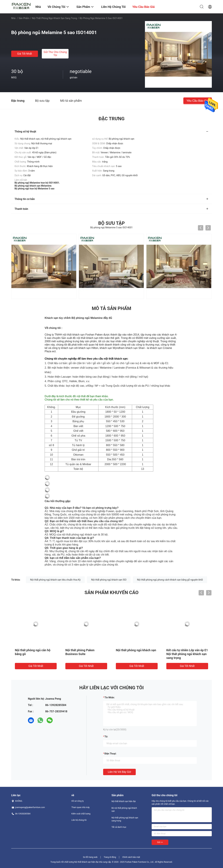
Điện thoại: (110, 754)
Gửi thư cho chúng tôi (55, 54)
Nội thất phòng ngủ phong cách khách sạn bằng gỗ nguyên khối (170, 580)
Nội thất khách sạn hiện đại (124, 801)
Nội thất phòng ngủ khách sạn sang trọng (54, 18)
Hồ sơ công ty (77, 801)
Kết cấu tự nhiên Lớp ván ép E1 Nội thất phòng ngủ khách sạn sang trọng (187, 654)
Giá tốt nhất (25, 54)
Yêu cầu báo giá (198, 100)
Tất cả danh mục (119, 827)
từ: (106, 737)
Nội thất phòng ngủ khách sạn (136, 650)
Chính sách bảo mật (131, 857)
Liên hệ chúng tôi (79, 820)
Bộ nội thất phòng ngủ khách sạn (124, 810)
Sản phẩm (24, 18)
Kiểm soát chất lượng (81, 814)
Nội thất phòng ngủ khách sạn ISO (109, 580)
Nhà (13, 18)
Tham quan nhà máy (80, 807)
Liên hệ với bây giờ (119, 772)
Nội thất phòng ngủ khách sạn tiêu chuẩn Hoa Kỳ (55, 580)
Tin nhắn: (110, 697)
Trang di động (110, 857)
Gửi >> (160, 842)
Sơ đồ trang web (90, 857)
